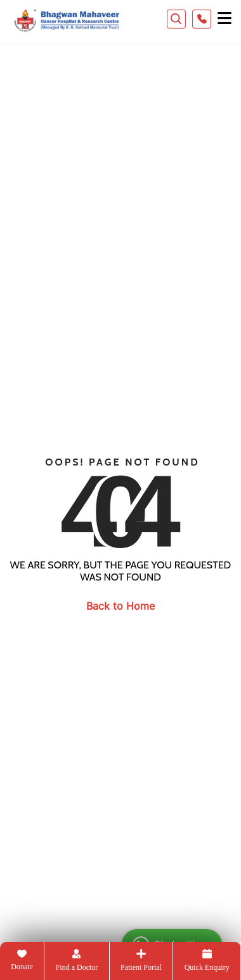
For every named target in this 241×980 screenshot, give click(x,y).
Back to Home (120, 606)
